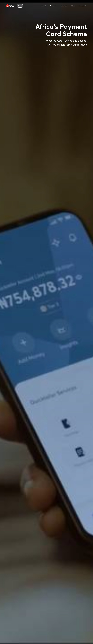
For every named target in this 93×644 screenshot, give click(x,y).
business (53, 6)
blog (73, 6)
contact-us (83, 6)
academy (64, 6)
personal (43, 6)
